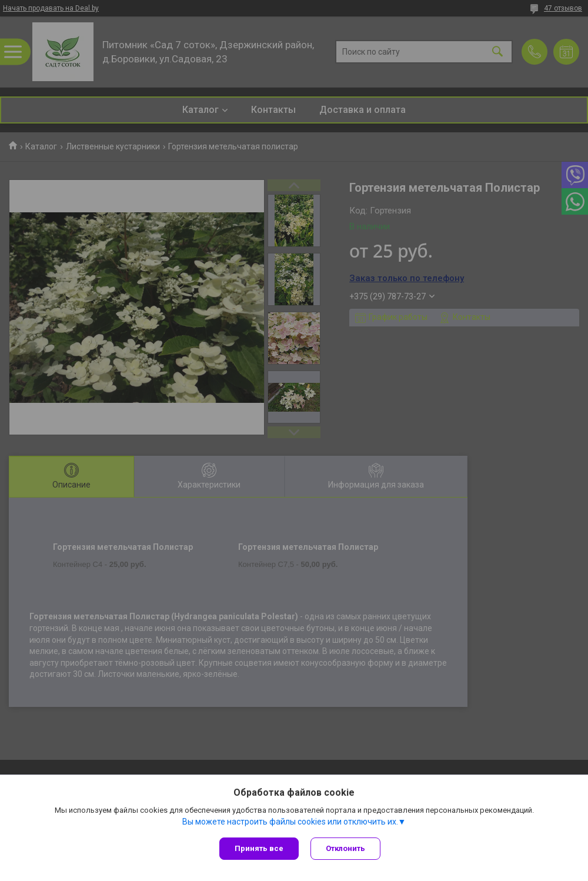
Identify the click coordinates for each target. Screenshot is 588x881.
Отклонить (345, 848)
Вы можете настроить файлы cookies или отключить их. (290, 822)
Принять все (259, 848)
